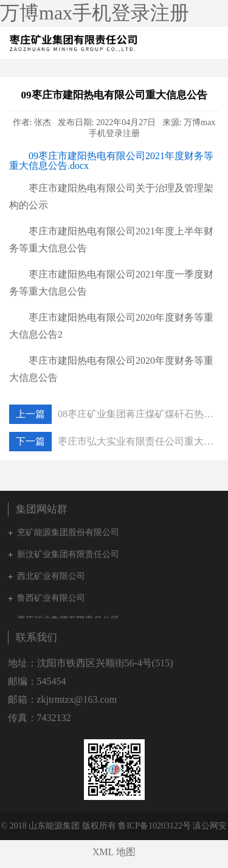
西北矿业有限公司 (51, 576)
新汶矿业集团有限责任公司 (68, 554)
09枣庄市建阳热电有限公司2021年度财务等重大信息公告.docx (111, 161)
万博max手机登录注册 (95, 13)
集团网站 (192, 43)
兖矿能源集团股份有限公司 (68, 532)
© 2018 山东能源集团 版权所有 (59, 826)
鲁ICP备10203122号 (154, 826)
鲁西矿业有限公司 (51, 598)
